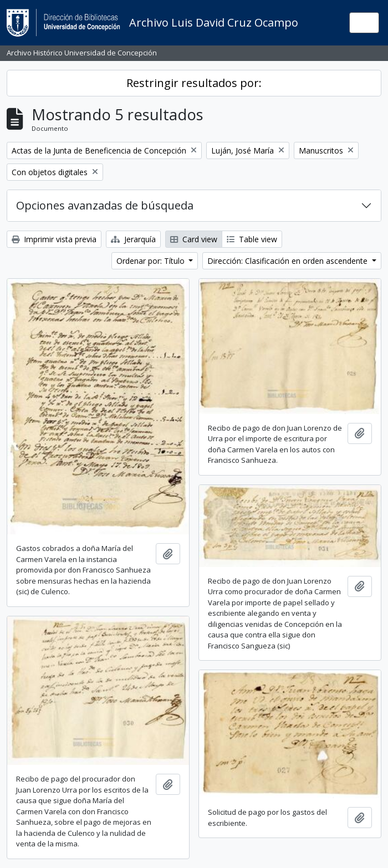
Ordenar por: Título (152, 261)
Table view (252, 239)
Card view (194, 239)
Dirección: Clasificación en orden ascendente (289, 261)
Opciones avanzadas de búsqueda (105, 205)
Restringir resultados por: (194, 83)
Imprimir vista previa (54, 239)
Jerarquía (133, 239)
